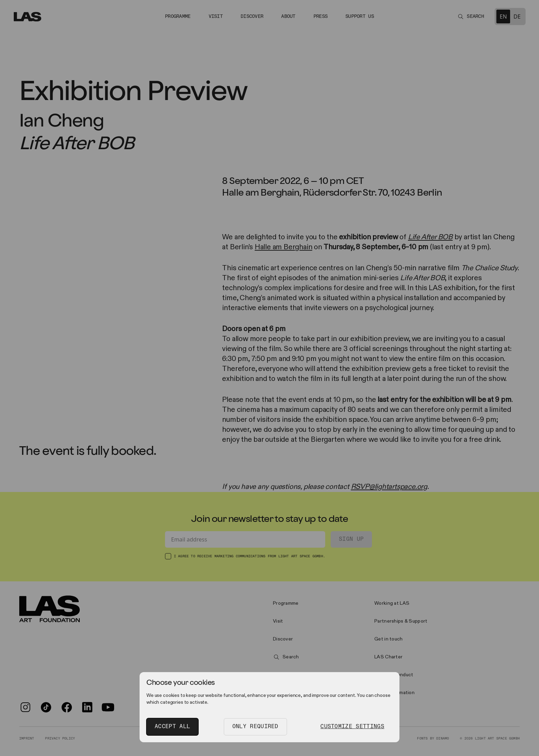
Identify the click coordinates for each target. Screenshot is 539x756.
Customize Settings (352, 727)
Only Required (255, 727)
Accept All (172, 727)
